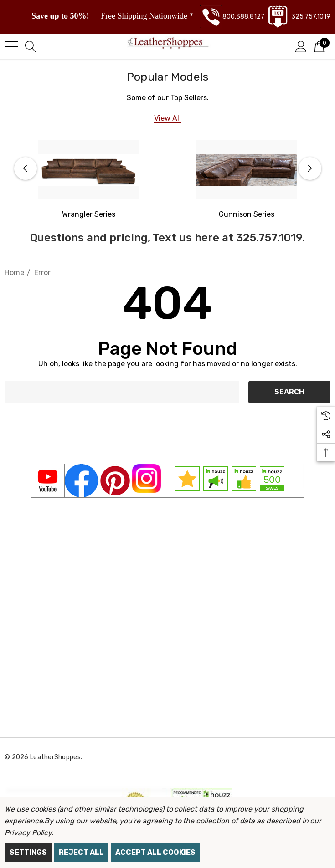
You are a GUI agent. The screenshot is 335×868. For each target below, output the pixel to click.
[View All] (167, 118)
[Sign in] (301, 46)
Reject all (81, 852)
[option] (89, 180)
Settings (28, 852)
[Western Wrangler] (89, 214)
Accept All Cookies (155, 852)
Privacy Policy (28, 833)
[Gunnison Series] (247, 170)
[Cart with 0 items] (319, 46)
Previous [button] (26, 168)
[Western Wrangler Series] (88, 170)
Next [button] (310, 168)
